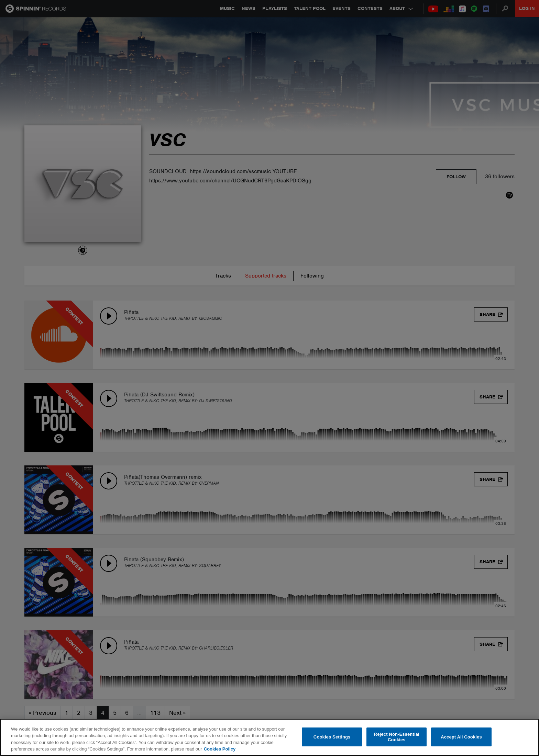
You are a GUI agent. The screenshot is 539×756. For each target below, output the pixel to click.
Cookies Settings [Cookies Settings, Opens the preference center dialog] (332, 737)
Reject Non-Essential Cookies (397, 737)
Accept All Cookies (461, 737)
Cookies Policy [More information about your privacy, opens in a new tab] (220, 749)
